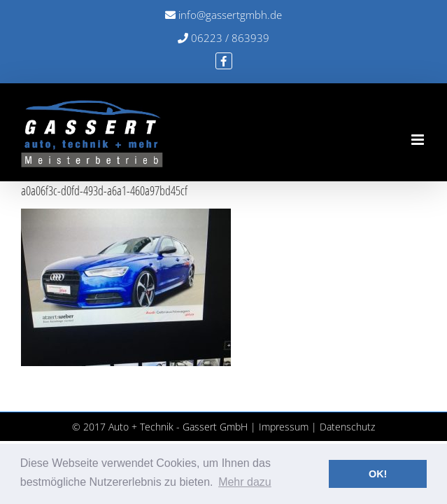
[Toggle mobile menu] (419, 140)
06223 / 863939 (223, 38)
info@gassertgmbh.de (223, 15)
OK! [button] (378, 474)
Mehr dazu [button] (245, 482)
